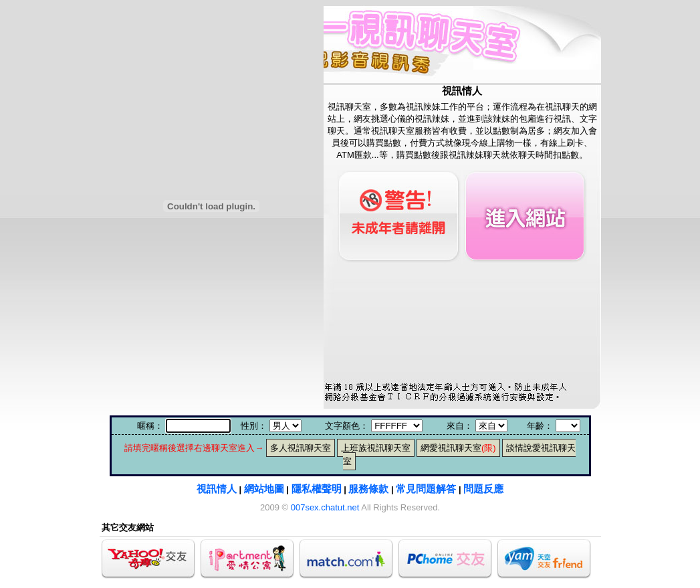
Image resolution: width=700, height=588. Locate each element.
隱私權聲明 (317, 489)
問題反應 (483, 489)
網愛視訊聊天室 (458, 448)
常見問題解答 (426, 489)
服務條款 (368, 489)
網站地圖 (264, 489)
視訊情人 (217, 489)
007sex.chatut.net (325, 507)
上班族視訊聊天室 (376, 448)
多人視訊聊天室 (301, 448)
